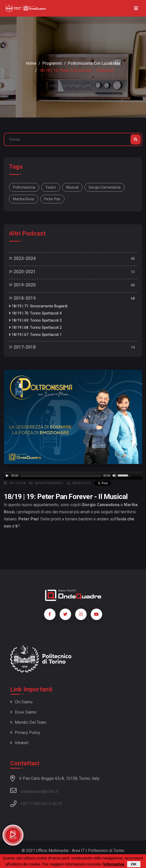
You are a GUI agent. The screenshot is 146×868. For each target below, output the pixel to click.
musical (72, 187)
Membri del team (28, 722)
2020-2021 (22, 272)
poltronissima (24, 187)
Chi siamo (21, 702)
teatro (51, 187)
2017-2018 (22, 347)
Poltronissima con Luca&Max (94, 63)
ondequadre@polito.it (34, 791)
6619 (57, 804)
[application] (73, 476)
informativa (114, 864)
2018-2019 (22, 298)
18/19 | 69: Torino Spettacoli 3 (35, 320)
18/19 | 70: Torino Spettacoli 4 (35, 313)
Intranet (19, 743)
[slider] (61, 476)
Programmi (52, 63)
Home (31, 63)
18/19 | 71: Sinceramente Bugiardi (38, 306)
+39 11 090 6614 (36, 804)
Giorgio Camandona (105, 187)
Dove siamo (23, 712)
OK (134, 864)
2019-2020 (22, 285)
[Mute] (114, 476)
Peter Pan (52, 199)
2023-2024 (22, 258)
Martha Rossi (24, 199)
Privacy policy (25, 733)
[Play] (7, 476)
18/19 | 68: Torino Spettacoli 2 (35, 328)
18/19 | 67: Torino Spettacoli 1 (35, 335)
